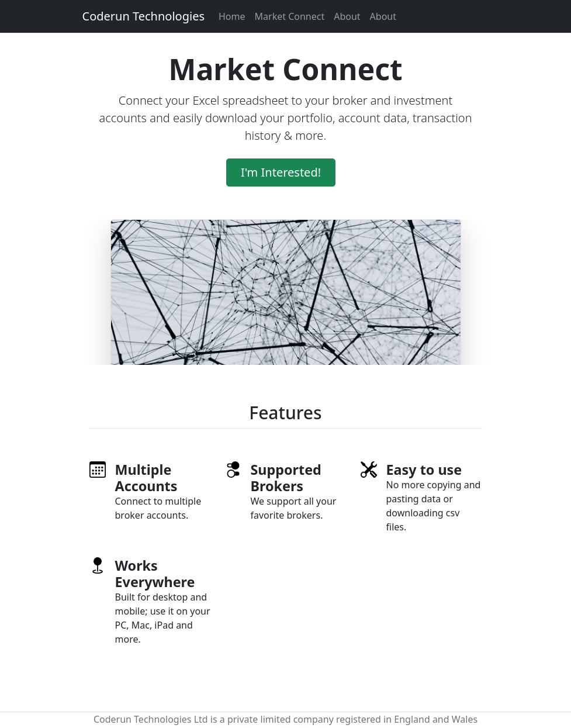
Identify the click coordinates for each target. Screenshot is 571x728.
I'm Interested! (281, 172)
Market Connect (290, 16)
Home (232, 16)
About (347, 16)
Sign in (470, 16)
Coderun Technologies (144, 16)
